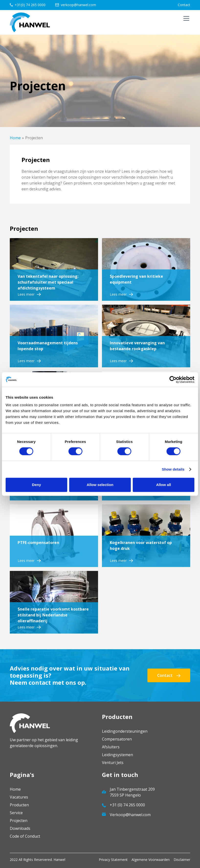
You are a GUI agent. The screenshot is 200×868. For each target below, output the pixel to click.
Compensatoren (117, 739)
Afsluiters (111, 747)
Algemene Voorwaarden (151, 860)
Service (16, 813)
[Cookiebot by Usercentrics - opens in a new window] (173, 380)
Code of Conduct (25, 836)
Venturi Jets (113, 763)
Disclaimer (182, 860)
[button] (185, 22)
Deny (37, 485)
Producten (19, 805)
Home (15, 138)
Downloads (20, 828)
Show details (173, 469)
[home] (30, 22)
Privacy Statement (113, 860)
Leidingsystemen (117, 755)
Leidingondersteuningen (125, 731)
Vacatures (19, 797)
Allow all (163, 485)
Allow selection (100, 485)
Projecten (19, 821)
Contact (184, 5)
